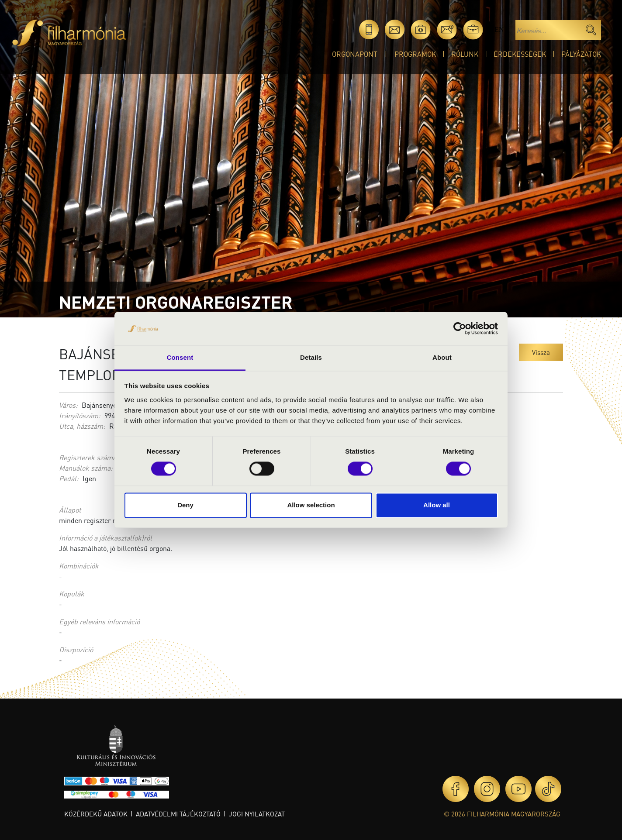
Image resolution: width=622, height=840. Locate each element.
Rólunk (465, 54)
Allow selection (311, 505)
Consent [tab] (180, 357)
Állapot (70, 510)
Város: (68, 405)
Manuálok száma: (86, 468)
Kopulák (72, 594)
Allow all (437, 505)
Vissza (541, 352)
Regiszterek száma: (89, 457)
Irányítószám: (80, 415)
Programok (415, 54)
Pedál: (69, 478)
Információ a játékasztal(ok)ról (105, 538)
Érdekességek (520, 54)
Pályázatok (581, 54)
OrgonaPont (355, 54)
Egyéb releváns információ (99, 621)
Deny (185, 505)
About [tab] (442, 357)
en (499, 29)
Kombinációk (79, 566)
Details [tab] (311, 357)
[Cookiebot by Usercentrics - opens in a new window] (460, 329)
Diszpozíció (76, 649)
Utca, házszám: (82, 426)
